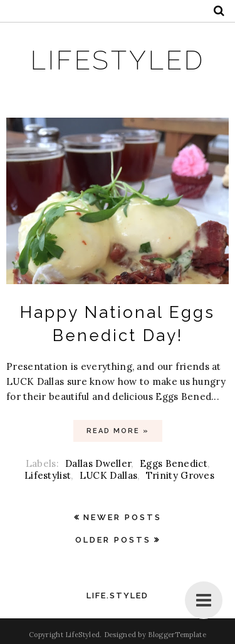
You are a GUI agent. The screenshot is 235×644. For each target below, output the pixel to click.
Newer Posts (123, 517)
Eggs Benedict (174, 463)
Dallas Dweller (98, 463)
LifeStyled (118, 60)
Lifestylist (48, 475)
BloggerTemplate (177, 635)
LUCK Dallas (108, 475)
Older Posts (113, 540)
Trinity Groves (180, 475)
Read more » (118, 431)
